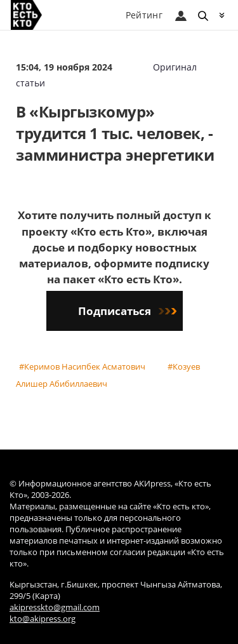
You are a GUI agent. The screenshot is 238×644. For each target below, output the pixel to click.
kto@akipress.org (43, 619)
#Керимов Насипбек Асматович (82, 366)
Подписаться (127, 311)
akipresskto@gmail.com (55, 607)
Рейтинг (144, 15)
